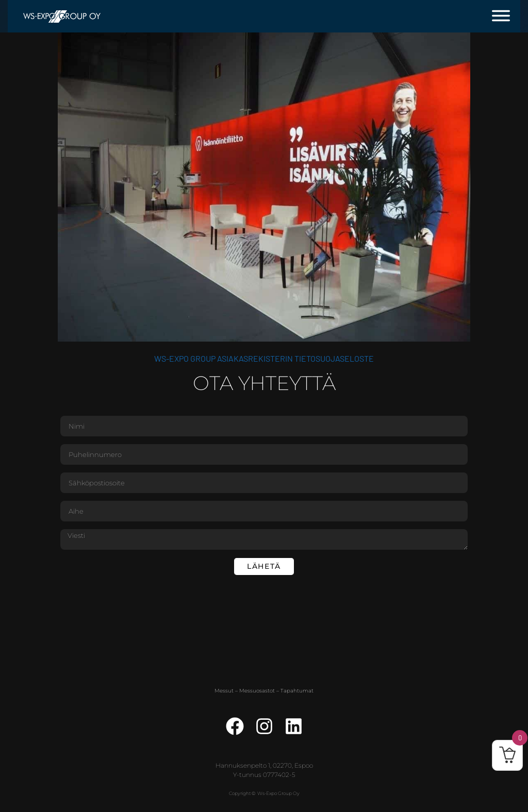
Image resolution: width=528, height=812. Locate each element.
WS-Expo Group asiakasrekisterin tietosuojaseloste (264, 358)
